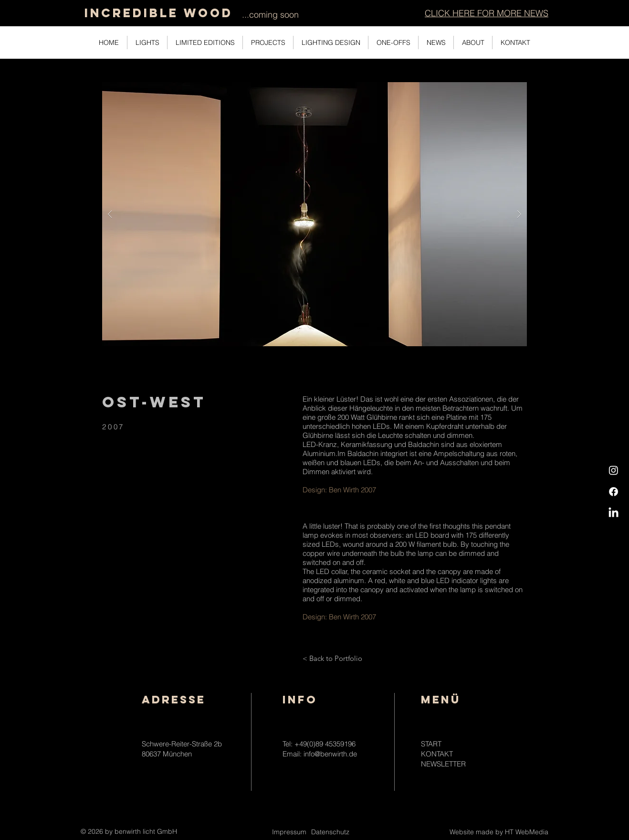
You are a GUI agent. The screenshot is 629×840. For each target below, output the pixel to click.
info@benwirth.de (330, 754)
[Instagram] (613, 470)
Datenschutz (330, 832)
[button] (487, 13)
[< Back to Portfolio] (332, 658)
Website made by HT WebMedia (499, 832)
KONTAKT (437, 754)
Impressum (289, 832)
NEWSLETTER (443, 764)
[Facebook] (613, 492)
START (431, 744)
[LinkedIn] (613, 513)
